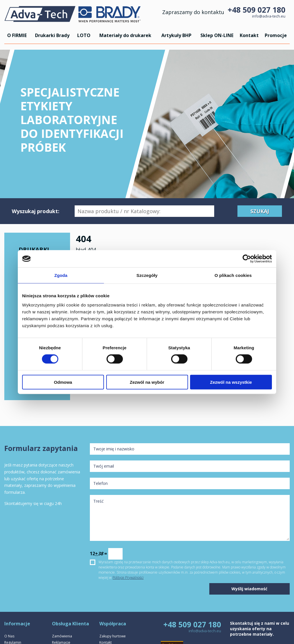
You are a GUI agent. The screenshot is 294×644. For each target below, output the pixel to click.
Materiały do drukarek (125, 35)
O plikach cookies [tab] (233, 275)
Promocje (276, 35)
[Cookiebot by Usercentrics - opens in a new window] (247, 259)
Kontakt (249, 35)
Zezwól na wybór (147, 382)
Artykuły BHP (176, 35)
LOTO (84, 35)
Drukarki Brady (52, 35)
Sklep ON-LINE (217, 35)
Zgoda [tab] (61, 275)
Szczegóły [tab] (147, 275)
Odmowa (63, 382)
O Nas (9, 636)
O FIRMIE (17, 35)
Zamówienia (62, 636)
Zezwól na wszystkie (231, 382)
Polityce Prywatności (128, 578)
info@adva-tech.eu (269, 16)
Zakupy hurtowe (113, 636)
